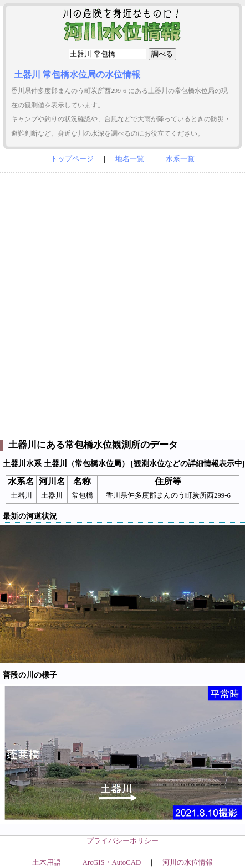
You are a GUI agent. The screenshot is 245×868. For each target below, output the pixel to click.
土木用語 (47, 862)
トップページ (72, 159)
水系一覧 (180, 159)
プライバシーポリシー (122, 841)
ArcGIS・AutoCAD (112, 862)
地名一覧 (130, 159)
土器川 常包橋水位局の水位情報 (77, 74)
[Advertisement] (122, 303)
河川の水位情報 (188, 862)
